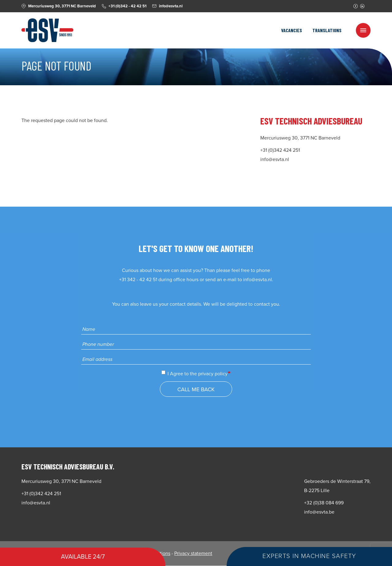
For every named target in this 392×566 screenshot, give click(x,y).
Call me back (196, 389)
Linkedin (362, 6)
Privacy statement (193, 553)
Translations (327, 30)
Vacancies (292, 30)
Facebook (356, 6)
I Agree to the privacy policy (194, 374)
